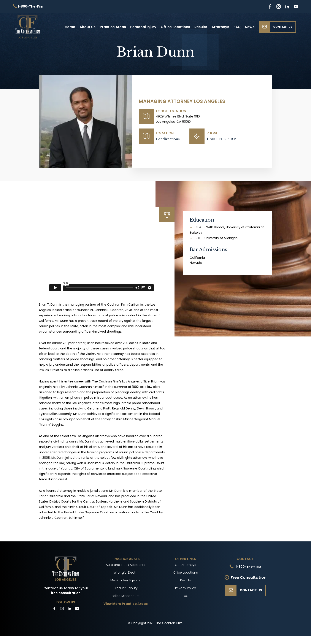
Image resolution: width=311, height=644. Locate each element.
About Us (87, 27)
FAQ (237, 27)
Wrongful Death (125, 573)
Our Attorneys (186, 565)
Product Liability (126, 588)
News (250, 27)
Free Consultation (249, 577)
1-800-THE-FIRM (222, 139)
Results (201, 27)
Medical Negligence (125, 580)
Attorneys (220, 27)
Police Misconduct (125, 596)
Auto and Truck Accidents (125, 565)
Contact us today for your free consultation (66, 591)
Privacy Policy (186, 588)
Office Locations (175, 27)
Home (70, 27)
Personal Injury (143, 27)
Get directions (168, 139)
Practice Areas (113, 27)
